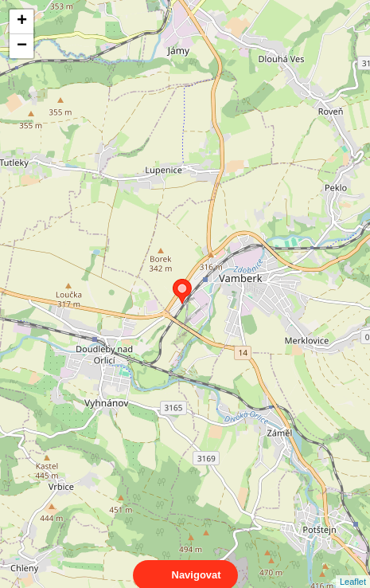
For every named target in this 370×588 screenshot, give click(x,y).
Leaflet (353, 567)
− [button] (22, 46)
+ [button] (22, 22)
